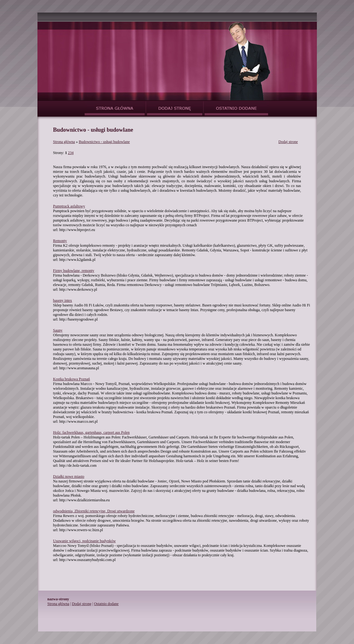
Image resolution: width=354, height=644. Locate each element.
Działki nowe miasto (69, 476)
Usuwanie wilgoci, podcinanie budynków (84, 541)
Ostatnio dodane (106, 604)
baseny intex (63, 300)
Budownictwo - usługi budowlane (104, 142)
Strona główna (64, 142)
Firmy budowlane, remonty (74, 271)
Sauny (58, 330)
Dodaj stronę (82, 604)
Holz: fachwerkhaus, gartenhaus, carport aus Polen (92, 432)
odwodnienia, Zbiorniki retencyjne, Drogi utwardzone (94, 511)
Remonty (60, 241)
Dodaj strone (288, 142)
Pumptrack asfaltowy (69, 206)
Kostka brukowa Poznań (72, 379)
